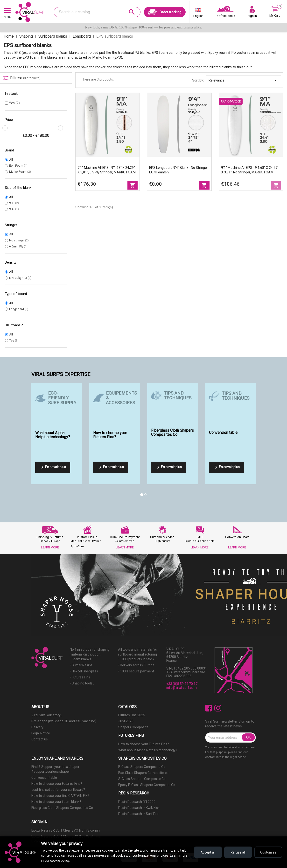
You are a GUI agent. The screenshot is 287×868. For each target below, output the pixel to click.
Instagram (218, 708)
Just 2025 (126, 721)
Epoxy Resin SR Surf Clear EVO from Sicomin (66, 830)
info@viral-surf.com (182, 688)
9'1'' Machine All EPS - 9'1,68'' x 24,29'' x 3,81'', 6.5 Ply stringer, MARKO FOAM (107, 170)
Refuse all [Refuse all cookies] (236, 852)
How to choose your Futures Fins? (144, 744)
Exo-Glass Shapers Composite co (143, 773)
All (11, 160)
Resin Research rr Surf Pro (138, 814)
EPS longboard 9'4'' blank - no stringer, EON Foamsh (179, 170)
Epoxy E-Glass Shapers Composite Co (147, 785)
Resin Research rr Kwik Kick (139, 808)
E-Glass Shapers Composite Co (142, 767)
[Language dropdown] (198, 14)
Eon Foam (18, 166)
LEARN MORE (50, 547)
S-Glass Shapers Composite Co (142, 779)
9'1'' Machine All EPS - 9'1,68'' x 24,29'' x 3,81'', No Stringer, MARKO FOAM (250, 170)
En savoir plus (53, 467)
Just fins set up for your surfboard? (58, 790)
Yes (14, 103)
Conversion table (44, 778)
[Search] (97, 12)
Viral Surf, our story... (47, 715)
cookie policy (78, 861)
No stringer (19, 240)
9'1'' (14, 203)
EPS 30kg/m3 (20, 278)
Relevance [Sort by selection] (244, 80)
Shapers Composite (133, 727)
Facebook (209, 708)
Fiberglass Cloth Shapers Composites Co (62, 808)
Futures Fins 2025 (132, 715)
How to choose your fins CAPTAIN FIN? (60, 796)
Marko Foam (20, 172)
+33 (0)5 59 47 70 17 (182, 684)
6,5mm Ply (18, 246)
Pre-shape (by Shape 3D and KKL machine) (64, 721)
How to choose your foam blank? (56, 802)
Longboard (19, 309)
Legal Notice (41, 733)
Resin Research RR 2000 (137, 802)
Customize (268, 852)
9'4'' (14, 209)
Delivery (37, 727)
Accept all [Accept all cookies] (205, 852)
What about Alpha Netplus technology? (148, 750)
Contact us (40, 739)
